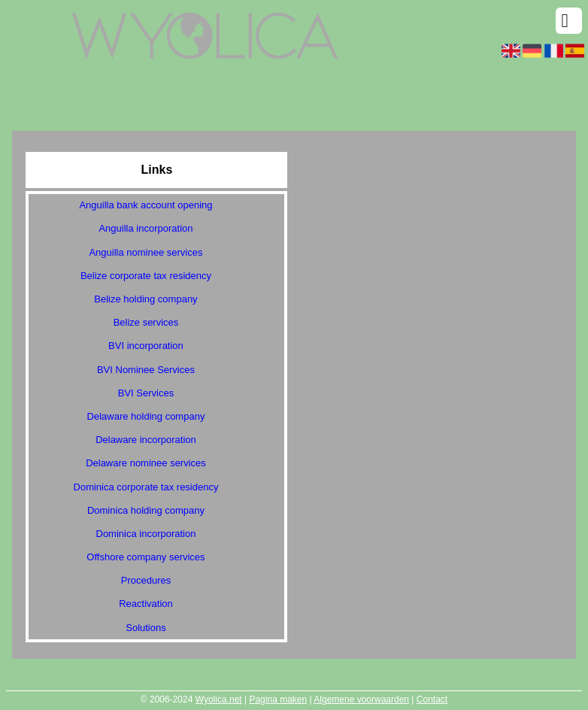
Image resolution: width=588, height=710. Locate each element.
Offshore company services (145, 557)
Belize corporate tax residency (146, 276)
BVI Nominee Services (146, 370)
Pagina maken (278, 699)
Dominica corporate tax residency (146, 487)
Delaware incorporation (146, 440)
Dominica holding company (146, 510)
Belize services (146, 322)
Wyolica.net (219, 699)
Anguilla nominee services (145, 252)
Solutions (145, 628)
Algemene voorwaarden (361, 699)
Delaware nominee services (146, 463)
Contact (432, 699)
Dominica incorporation (146, 534)
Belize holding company (145, 299)
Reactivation (146, 604)
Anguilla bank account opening (145, 205)
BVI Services (146, 393)
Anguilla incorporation (145, 228)
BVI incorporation (146, 346)
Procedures (146, 580)
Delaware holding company (146, 416)
